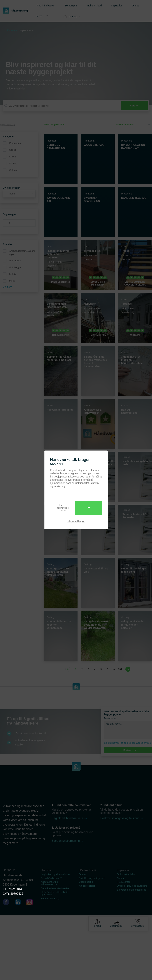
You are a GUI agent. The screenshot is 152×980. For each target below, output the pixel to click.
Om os (135, 6)
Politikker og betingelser (92, 878)
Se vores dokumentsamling (131, 890)
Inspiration (117, 6)
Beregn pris (71, 6)
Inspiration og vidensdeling (55, 874)
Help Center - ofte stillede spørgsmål (55, 893)
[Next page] (127, 669)
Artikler (13, 157)
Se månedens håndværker (55, 888)
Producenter (16, 143)
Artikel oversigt (87, 886)
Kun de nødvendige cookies (61, 508)
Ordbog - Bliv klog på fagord (132, 886)
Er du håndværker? (51, 878)
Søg (134, 106)
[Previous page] (68, 669)
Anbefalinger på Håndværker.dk (49, 883)
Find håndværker (46, 6)
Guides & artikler (126, 874)
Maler (12, 281)
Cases (13, 150)
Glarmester (15, 261)
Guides (13, 170)
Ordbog (13, 163)
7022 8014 (15, 889)
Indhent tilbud (94, 6)
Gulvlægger (15, 267)
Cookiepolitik (86, 882)
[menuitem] (45, 5)
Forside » (12, 30)
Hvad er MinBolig (50, 899)
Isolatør (13, 274)
